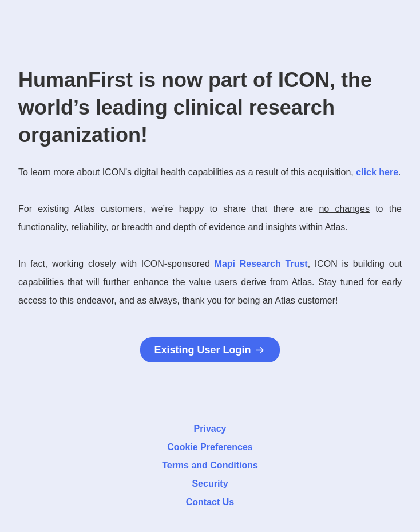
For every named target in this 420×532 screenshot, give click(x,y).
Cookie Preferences (210, 447)
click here (377, 172)
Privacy (210, 429)
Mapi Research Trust (261, 264)
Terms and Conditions (210, 465)
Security (210, 484)
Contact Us (210, 502)
